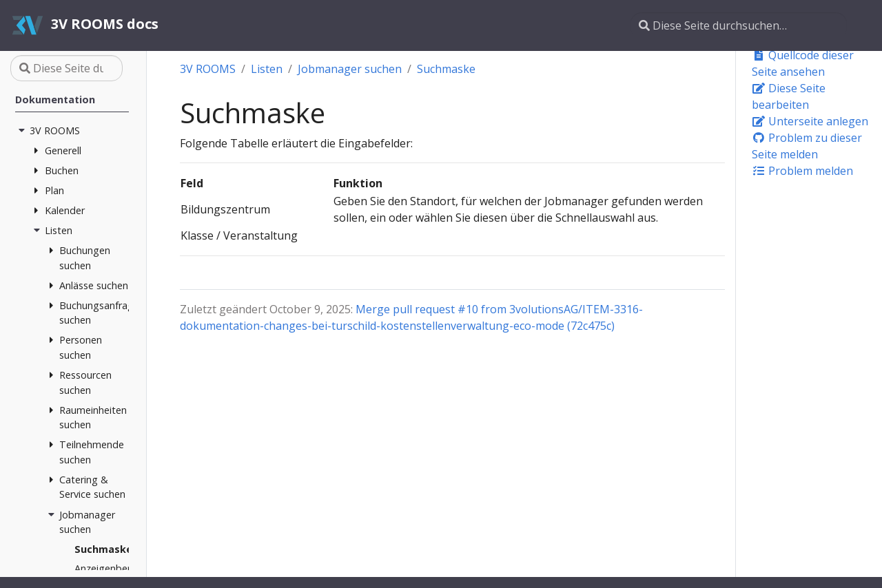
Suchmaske (446, 69)
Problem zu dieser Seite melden (807, 146)
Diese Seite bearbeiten (789, 96)
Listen (267, 69)
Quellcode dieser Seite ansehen (803, 63)
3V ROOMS (208, 69)
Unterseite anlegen (810, 121)
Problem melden (802, 171)
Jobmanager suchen (350, 69)
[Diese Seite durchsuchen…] (739, 25)
